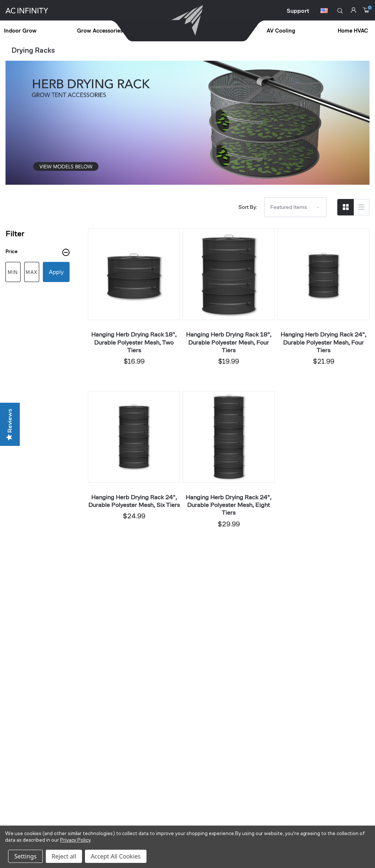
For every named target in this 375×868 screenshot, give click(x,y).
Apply (56, 272)
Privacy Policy (75, 840)
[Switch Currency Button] (324, 12)
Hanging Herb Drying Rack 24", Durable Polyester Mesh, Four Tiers (323, 342)
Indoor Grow (20, 31)
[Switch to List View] (361, 207)
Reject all (64, 856)
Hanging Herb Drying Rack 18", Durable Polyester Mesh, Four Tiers (229, 342)
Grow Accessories (100, 31)
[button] (340, 11)
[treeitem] (40, 31)
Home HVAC (353, 31)
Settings (25, 856)
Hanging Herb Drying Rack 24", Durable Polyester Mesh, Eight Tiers (229, 505)
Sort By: (248, 207)
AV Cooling (281, 31)
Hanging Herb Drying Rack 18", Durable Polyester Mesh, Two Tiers (134, 342)
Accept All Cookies (116, 856)
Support (298, 11)
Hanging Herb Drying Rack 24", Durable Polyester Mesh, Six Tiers (134, 501)
